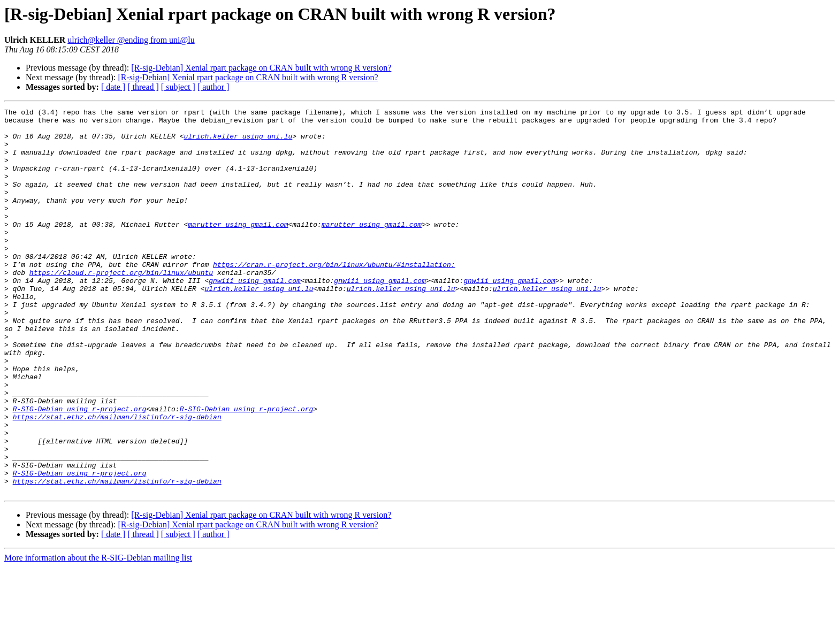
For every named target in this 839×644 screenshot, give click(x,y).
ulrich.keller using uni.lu (238, 142)
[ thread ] (143, 87)
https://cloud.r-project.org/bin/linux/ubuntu (121, 306)
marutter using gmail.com (238, 248)
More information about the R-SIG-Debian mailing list (98, 635)
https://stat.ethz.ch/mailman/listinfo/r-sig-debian (117, 479)
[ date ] (113, 87)
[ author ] (213, 87)
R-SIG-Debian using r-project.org (80, 470)
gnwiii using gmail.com (255, 316)
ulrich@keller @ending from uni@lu (131, 40)
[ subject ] (178, 87)
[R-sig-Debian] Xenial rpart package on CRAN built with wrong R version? (261, 68)
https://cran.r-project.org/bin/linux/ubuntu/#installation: (334, 296)
